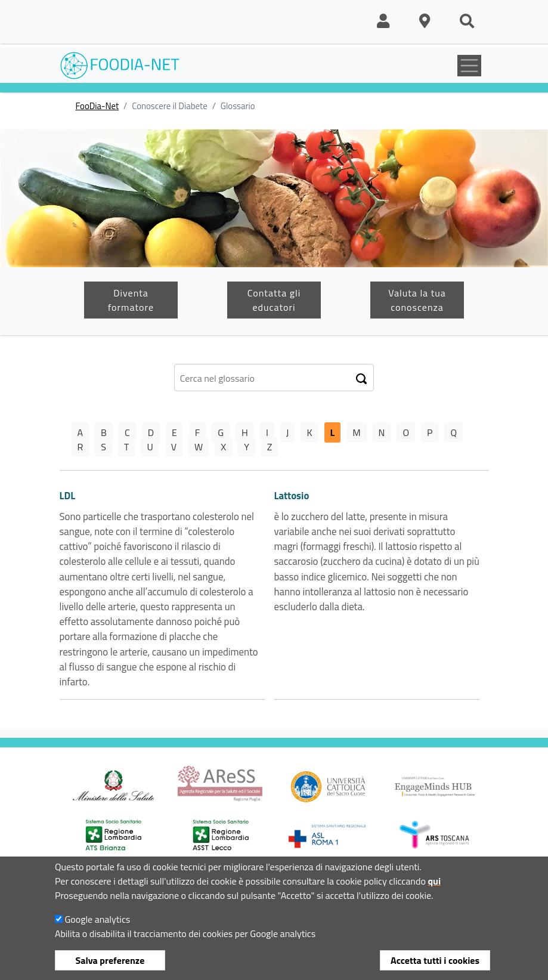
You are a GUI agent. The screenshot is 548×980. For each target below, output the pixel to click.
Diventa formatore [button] (131, 300)
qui (434, 881)
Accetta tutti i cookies (435, 960)
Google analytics (97, 919)
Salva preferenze (110, 960)
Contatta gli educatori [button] (274, 300)
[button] (383, 22)
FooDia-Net (97, 106)
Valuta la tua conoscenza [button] (417, 300)
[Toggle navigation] (469, 66)
